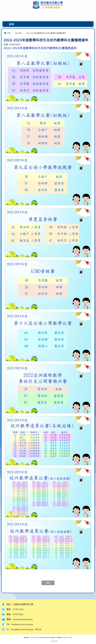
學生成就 (18, 33)
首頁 (9, 33)
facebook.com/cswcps (22, 624)
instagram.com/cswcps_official (26, 629)
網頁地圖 (26, 637)
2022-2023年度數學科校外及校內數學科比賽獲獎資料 (40, 48)
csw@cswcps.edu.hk (23, 619)
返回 (48, 583)
